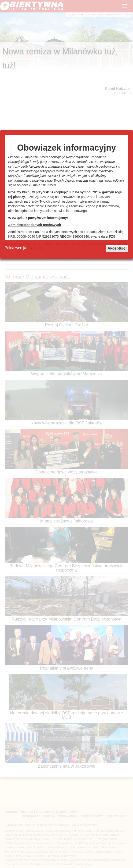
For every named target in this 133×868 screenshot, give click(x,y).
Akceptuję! (117, 248)
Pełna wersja (15, 248)
